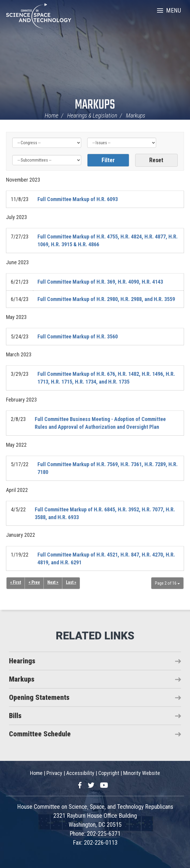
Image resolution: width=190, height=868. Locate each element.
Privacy (54, 773)
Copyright (109, 773)
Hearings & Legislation (92, 115)
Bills (15, 716)
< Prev (34, 582)
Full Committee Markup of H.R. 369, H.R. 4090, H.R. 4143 (100, 282)
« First (16, 582)
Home (52, 115)
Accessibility (80, 773)
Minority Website (142, 773)
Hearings (22, 661)
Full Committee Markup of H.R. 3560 (78, 336)
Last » (71, 582)
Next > (53, 582)
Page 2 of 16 (167, 583)
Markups (95, 105)
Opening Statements (39, 697)
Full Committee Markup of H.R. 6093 (78, 199)
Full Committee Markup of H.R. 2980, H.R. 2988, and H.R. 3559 (106, 299)
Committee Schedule (40, 734)
